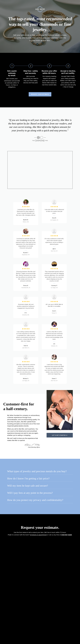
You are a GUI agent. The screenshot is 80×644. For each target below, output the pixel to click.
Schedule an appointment (38, 536)
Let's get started (60, 435)
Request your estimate (40, 95)
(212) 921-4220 (67, 536)
